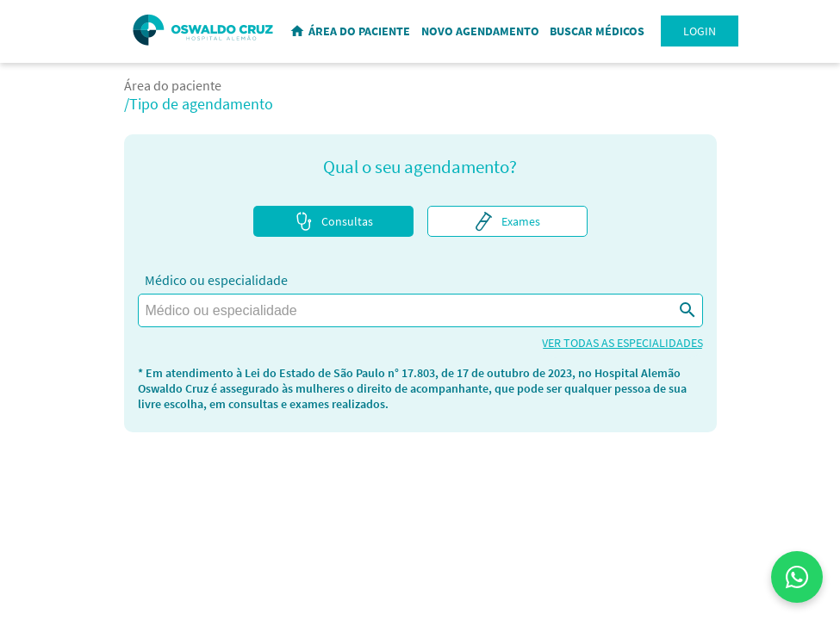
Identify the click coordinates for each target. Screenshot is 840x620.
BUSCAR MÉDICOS (597, 31)
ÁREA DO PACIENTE (359, 31)
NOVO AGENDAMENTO (480, 31)
